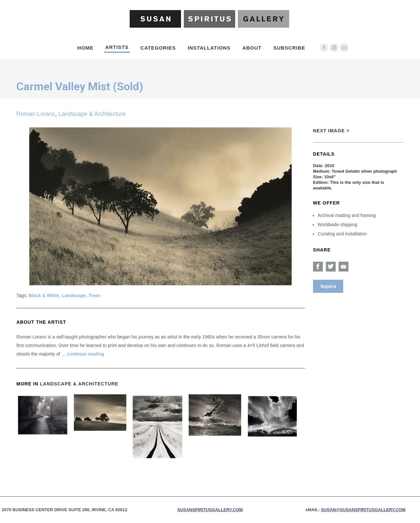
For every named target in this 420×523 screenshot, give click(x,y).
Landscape (74, 295)
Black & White (44, 295)
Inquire (328, 286)
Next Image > (331, 131)
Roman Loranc (36, 114)
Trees (94, 295)
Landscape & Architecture (92, 114)
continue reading (86, 354)
